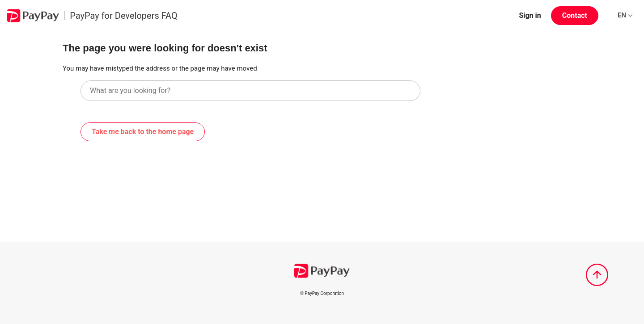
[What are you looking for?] (250, 91)
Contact (575, 15)
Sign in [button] (530, 15)
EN (625, 15)
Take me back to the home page (143, 132)
